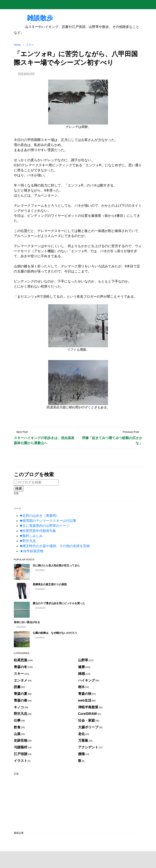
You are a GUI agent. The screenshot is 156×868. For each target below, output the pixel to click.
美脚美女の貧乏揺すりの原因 (50, 584)
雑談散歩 (33, 18)
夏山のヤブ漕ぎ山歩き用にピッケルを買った (59, 603)
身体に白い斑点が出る (27, 622)
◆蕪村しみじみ (31, 536)
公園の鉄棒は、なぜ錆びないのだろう (55, 633)
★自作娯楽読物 (32, 551)
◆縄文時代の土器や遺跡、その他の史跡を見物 (55, 546)
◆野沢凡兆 (28, 541)
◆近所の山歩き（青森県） (40, 516)
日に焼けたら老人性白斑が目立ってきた (56, 565)
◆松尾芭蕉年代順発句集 (38, 531)
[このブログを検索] (36, 482)
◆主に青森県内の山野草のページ (45, 526)
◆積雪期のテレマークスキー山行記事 (48, 521)
